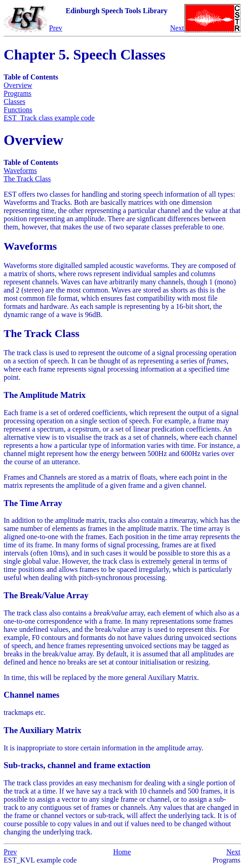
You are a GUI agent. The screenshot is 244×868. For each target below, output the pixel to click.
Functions (18, 110)
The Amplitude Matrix (45, 395)
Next (177, 28)
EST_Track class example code (49, 118)
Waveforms (20, 171)
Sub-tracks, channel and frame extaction (77, 765)
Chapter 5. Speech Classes (85, 55)
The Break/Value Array (46, 595)
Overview (18, 85)
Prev (56, 28)
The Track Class (27, 179)
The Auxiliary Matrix (42, 730)
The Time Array (33, 503)
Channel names (32, 695)
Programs (17, 93)
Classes (15, 102)
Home (122, 852)
